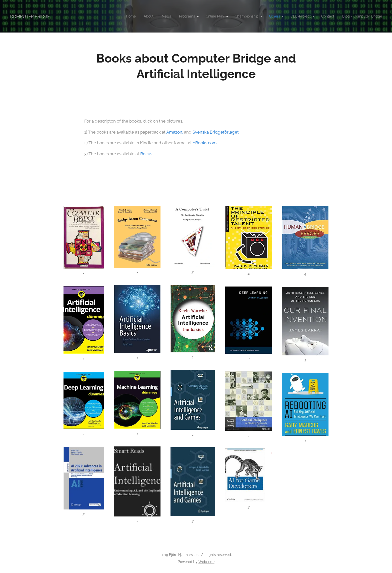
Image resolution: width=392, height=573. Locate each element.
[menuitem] (119, 16)
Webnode (206, 562)
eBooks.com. (205, 143)
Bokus (146, 154)
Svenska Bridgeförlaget (216, 132)
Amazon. (175, 132)
